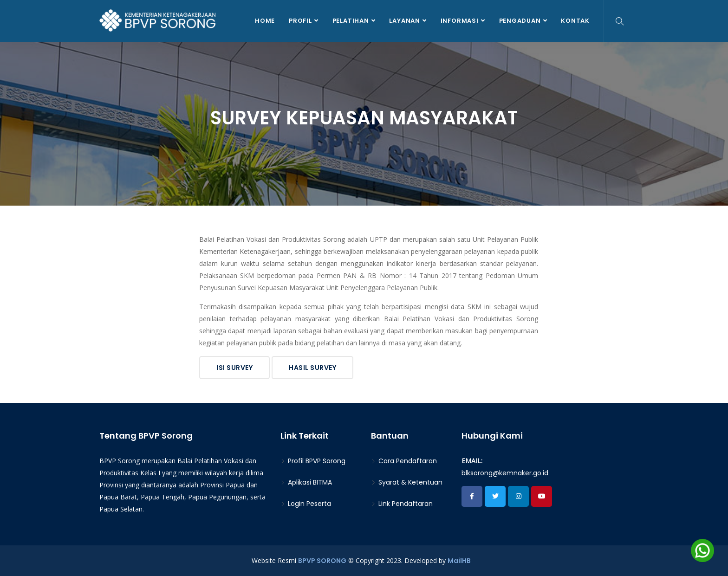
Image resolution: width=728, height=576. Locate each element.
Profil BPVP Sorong (313, 461)
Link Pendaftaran (402, 504)
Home (265, 21)
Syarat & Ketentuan (407, 482)
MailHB (459, 561)
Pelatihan (351, 21)
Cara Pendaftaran (404, 461)
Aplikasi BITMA (306, 482)
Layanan (404, 21)
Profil (300, 21)
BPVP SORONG (322, 561)
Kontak (575, 21)
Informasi (460, 21)
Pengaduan (520, 21)
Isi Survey (234, 368)
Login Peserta (306, 504)
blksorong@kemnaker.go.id (505, 473)
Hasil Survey (312, 368)
